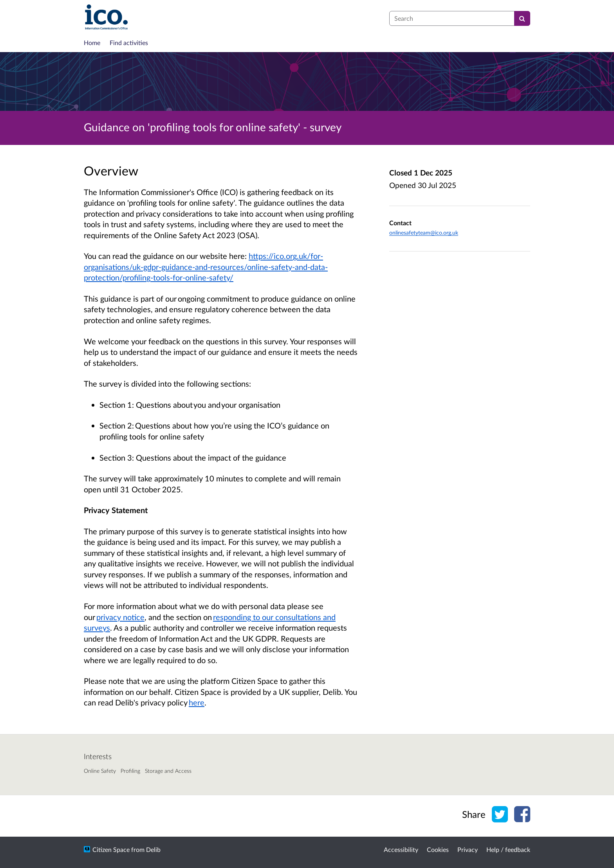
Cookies (438, 849)
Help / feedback (508, 849)
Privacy (468, 849)
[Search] (522, 18)
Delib (153, 849)
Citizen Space (111, 849)
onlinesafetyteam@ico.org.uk (424, 232)
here (197, 702)
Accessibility (401, 849)
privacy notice (120, 617)
